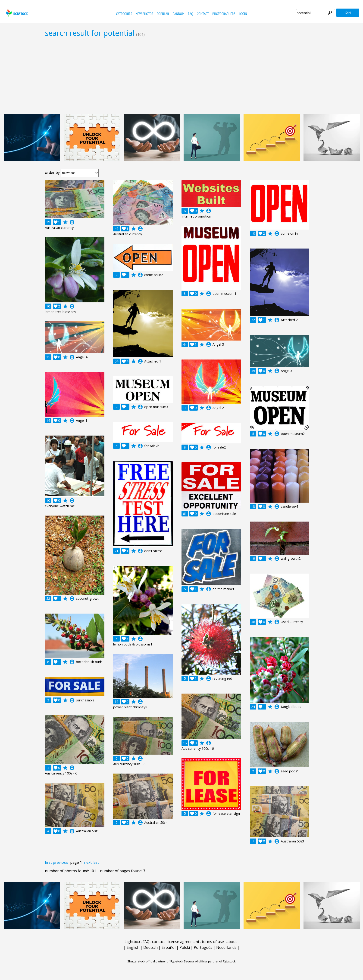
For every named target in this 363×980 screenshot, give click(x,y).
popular (163, 14)
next (88, 862)
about (232, 942)
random (179, 14)
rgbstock (16, 13)
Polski (185, 947)
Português (203, 947)
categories (124, 14)
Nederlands (226, 947)
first (48, 862)
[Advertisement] (181, 75)
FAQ (191, 14)
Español (169, 947)
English (133, 947)
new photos (144, 14)
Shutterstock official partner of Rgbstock (155, 961)
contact (203, 14)
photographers (224, 14)
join (348, 13)
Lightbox (132, 942)
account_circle (72, 222)
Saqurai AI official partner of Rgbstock (210, 961)
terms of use (213, 942)
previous (60, 862)
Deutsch (150, 947)
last (96, 862)
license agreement (183, 942)
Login (243, 14)
